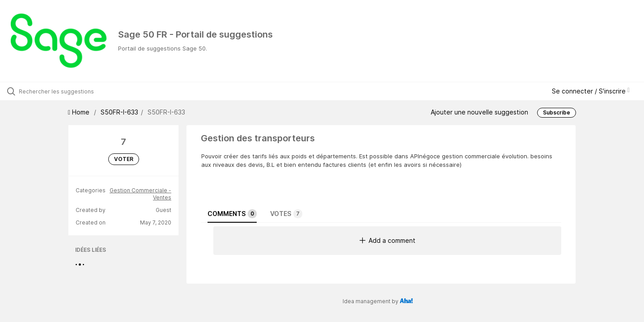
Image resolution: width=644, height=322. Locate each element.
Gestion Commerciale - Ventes (140, 194)
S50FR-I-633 (119, 112)
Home (80, 112)
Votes (286, 214)
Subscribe (557, 112)
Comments (232, 214)
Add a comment (388, 240)
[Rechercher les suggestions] (76, 91)
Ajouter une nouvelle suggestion (479, 112)
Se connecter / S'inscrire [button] (591, 91)
